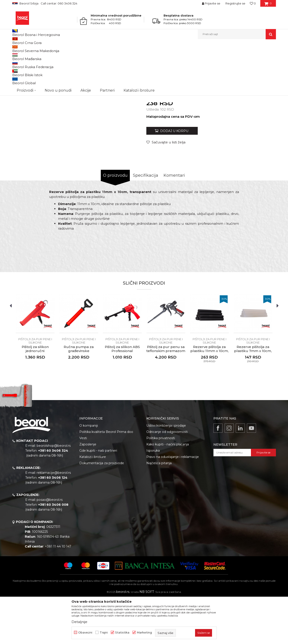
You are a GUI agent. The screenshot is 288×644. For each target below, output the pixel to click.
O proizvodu (115, 221)
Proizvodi (30, 49)
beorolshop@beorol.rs (54, 492)
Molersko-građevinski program (59, 49)
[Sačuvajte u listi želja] (166, 188)
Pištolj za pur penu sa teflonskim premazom (166, 395)
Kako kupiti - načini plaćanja (168, 490)
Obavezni (85, 632)
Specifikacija (146, 221)
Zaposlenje (88, 490)
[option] (35, 381)
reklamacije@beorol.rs (54, 519)
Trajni (104, 632)
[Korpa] (268, 5)
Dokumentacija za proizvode (102, 509)
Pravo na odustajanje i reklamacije (173, 503)
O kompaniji (89, 472)
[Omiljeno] (253, 3)
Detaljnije (79, 622)
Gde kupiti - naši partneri (98, 497)
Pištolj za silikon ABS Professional (122, 395)
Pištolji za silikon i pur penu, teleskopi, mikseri (111, 49)
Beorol (16, 49)
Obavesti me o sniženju (259, 141)
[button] (237, 34)
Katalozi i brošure (93, 503)
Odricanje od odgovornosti (167, 478)
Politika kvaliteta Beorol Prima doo (106, 478)
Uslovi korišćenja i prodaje (166, 472)
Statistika (122, 632)
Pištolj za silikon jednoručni (35, 395)
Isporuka (153, 497)
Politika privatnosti (161, 484)
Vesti (83, 484)
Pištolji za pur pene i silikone (162, 49)
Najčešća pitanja (159, 509)
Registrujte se (235, 3)
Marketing (144, 632)
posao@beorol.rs (50, 546)
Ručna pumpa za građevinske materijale (79, 397)
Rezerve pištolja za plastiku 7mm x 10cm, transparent (253, 397)
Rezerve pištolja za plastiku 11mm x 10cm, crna (209, 397)
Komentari (174, 221)
